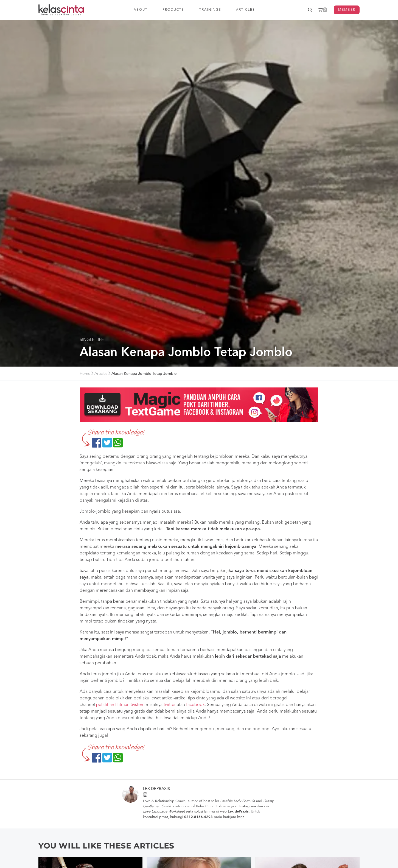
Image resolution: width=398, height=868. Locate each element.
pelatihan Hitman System (120, 705)
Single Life (92, 340)
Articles (101, 374)
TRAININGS (210, 10)
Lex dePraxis (156, 789)
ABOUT (141, 10)
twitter (170, 705)
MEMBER (347, 10)
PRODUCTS (174, 10)
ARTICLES (246, 10)
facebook (195, 705)
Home (85, 374)
